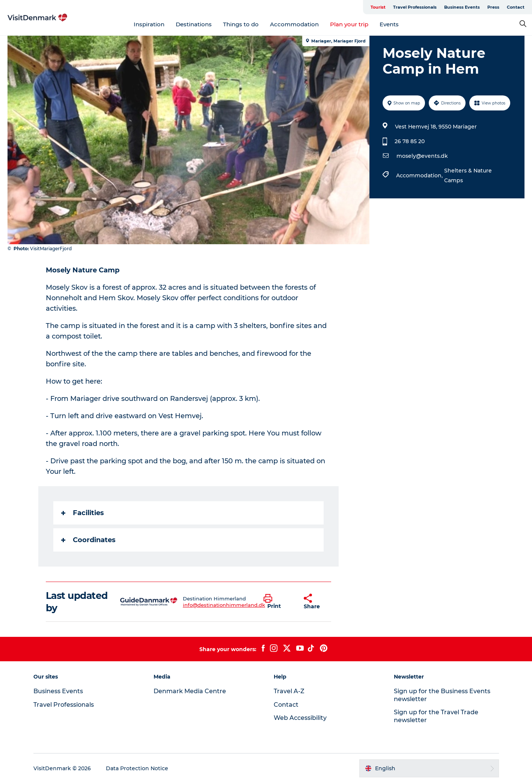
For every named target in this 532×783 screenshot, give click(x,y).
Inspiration (149, 24)
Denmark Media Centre (190, 691)
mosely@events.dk (422, 156)
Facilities (83, 513)
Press (493, 7)
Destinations (194, 24)
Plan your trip (349, 24)
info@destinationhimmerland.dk (224, 605)
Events (389, 24)
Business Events (462, 7)
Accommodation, (420, 175)
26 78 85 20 (410, 141)
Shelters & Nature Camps (468, 175)
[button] (278, 602)
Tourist (378, 7)
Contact (516, 7)
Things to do (241, 24)
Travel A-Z (289, 691)
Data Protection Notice (137, 768)
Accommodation (294, 24)
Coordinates (88, 540)
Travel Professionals (415, 7)
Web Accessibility (300, 718)
